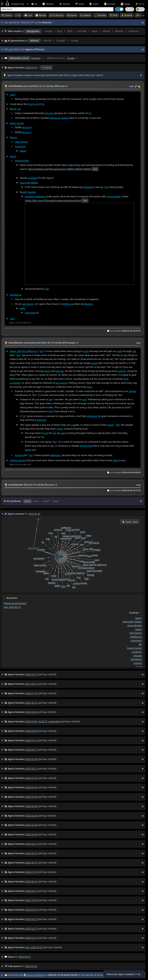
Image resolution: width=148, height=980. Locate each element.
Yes (18, 355)
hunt (46, 433)
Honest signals (18, 460)
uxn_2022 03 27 (12, 607)
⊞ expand (72, 15)
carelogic (33, 178)
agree (94, 363)
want (90, 387)
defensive (92, 416)
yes (31, 455)
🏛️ (25, 975)
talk (134, 351)
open (115, 460)
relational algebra (59, 118)
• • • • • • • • (72, 31)
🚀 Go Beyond (56, 15)
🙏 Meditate (127, 15)
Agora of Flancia (36, 975)
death (47, 371)
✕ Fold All (46, 68)
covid (13, 94)
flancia (13, 137)
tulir (47, 289)
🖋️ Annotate (100, 15)
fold (95, 169)
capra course (17, 123)
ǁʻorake (71, 58)
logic (126, 379)
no (24, 416)
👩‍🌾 (6, 86)
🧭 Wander (41, 15)
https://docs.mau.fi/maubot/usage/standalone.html (53, 200)
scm (36, 104)
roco (107, 187)
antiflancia (136, 637)
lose (84, 399)
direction (42, 420)
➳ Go (18, 15)
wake (63, 433)
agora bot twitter (29, 182)
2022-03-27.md (32, 485)
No (41, 351)
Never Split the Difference (24, 351)
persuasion (61, 383)
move (59, 429)
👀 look (28, 15)
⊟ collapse (85, 15)
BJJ (51, 411)
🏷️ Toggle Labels (130, 522)
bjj (140, 644)
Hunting (19, 455)
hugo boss (31, 312)
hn (43, 104)
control (122, 371)
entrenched (86, 446)
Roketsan (36, 58)
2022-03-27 (25, 957)
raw (131, 86)
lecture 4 (27, 127)
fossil (31, 104)
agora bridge (22, 160)
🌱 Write (114, 15)
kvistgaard (88, 187)
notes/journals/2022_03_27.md (41, 343)
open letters (21, 141)
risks (12, 318)
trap (73, 425)
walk (119, 351)
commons (20, 146)
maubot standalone (36, 196)
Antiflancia (16, 295)
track (86, 351)
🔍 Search (7, 15)
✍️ (139, 86)
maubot (32, 192)
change (60, 371)
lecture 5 (27, 132)
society (133, 391)
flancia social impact (15, 603)
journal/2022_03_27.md (37, 86)
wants (111, 425)
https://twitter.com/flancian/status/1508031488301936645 (59, 169)
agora (23, 151)
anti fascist (28, 304)
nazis (23, 308)
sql (19, 109)
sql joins (49, 113)
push (14, 109)
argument (15, 383)
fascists (89, 304)
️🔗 (136, 86)
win (51, 399)
